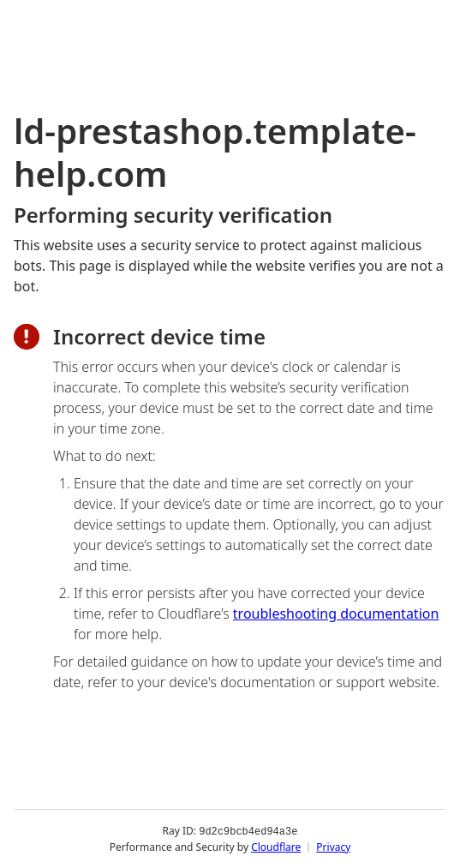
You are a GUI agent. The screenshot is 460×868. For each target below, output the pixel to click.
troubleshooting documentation (336, 614)
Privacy (333, 846)
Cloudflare (276, 846)
